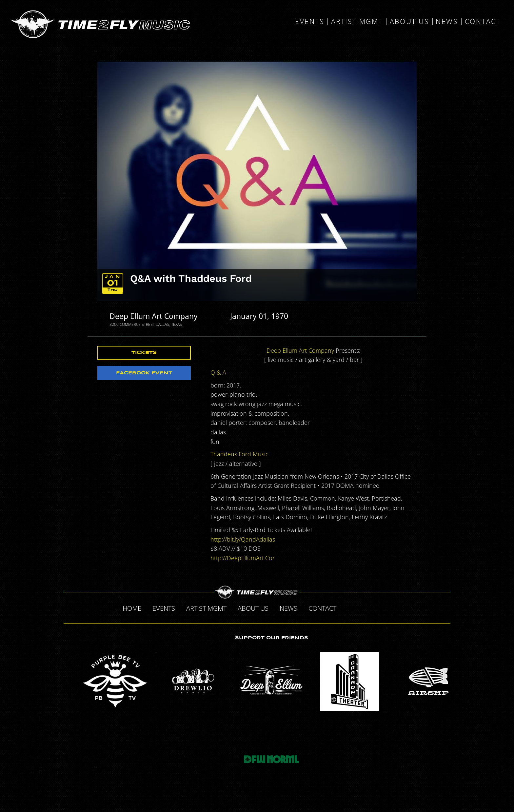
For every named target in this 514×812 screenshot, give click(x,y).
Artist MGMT (357, 22)
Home (132, 608)
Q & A (218, 372)
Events (309, 22)
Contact (483, 22)
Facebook (349, 607)
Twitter (363, 607)
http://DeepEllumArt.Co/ (242, 558)
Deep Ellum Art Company (154, 316)
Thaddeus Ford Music (239, 454)
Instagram (390, 607)
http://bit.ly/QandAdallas (243, 539)
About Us (409, 22)
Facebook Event (144, 373)
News (447, 22)
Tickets (144, 353)
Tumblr (376, 607)
